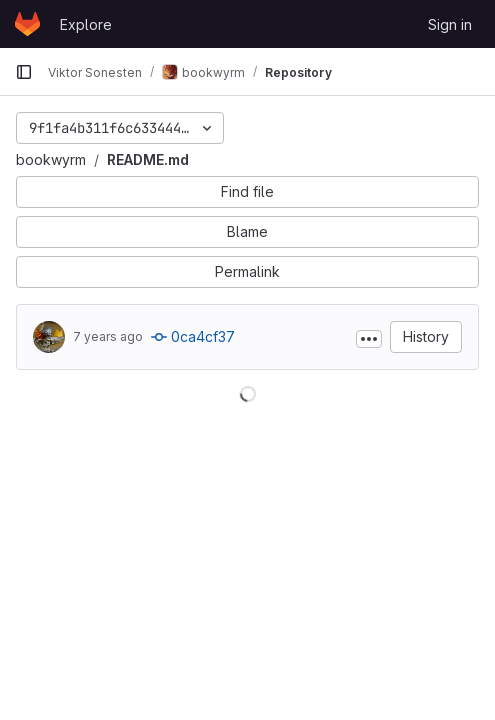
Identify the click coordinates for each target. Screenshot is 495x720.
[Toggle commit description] (369, 339)
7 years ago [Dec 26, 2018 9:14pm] (108, 336)
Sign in (450, 24)
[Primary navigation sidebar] (24, 72)
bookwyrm (51, 159)
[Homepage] (27, 24)
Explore (86, 24)
